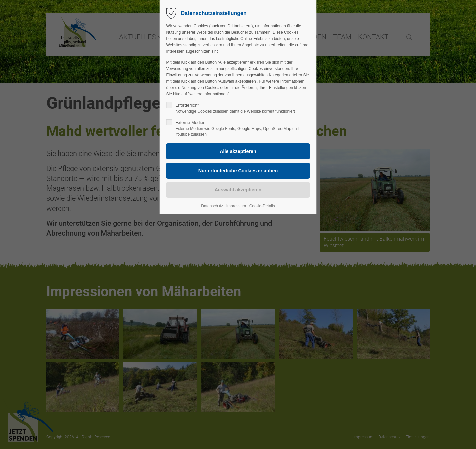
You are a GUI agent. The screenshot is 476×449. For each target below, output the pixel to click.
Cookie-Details (262, 206)
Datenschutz (212, 206)
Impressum (236, 206)
